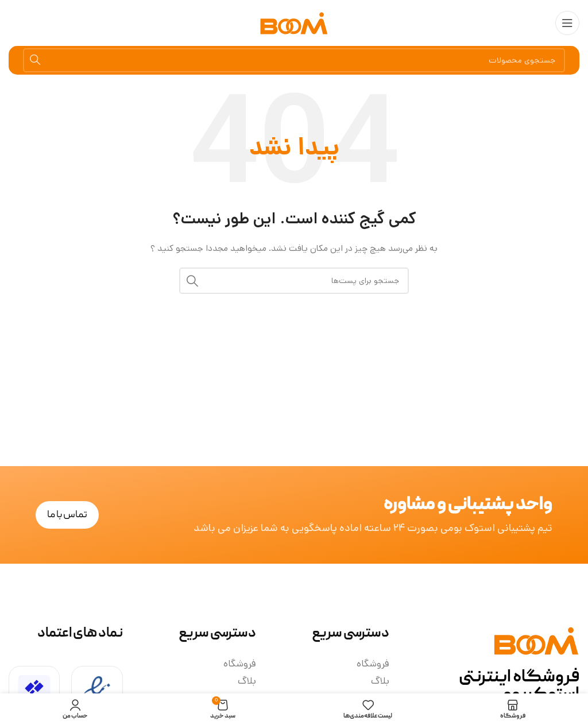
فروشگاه (373, 664)
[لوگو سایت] (294, 24)
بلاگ (380, 681)
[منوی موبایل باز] (567, 23)
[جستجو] (294, 60)
